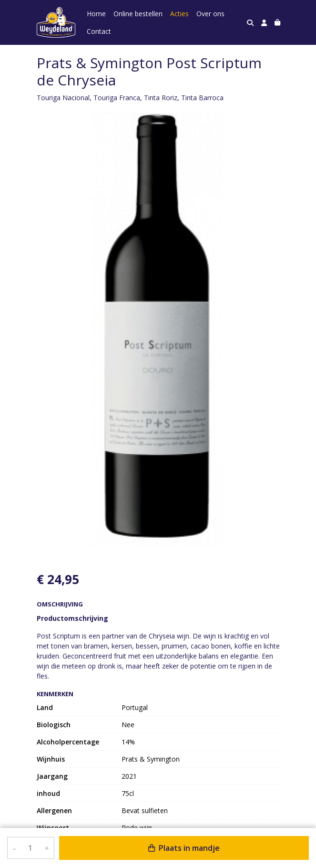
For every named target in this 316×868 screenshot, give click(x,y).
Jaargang (52, 776)
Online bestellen (138, 14)
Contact (99, 31)
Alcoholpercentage (68, 742)
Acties (179, 14)
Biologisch (54, 725)
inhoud (48, 793)
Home (96, 14)
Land (45, 707)
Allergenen (54, 810)
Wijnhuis (51, 759)
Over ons (210, 14)
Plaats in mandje (184, 848)
